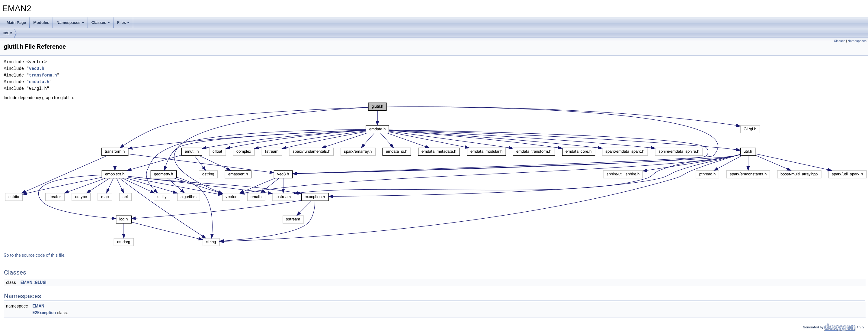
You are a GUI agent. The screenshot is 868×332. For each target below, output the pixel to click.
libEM (8, 33)
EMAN (38, 306)
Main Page (16, 23)
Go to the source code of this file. (35, 255)
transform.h (43, 75)
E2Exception (44, 313)
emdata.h (39, 82)
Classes (101, 23)
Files (123, 23)
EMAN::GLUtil (34, 282)
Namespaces (70, 23)
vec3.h (37, 68)
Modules (41, 23)
